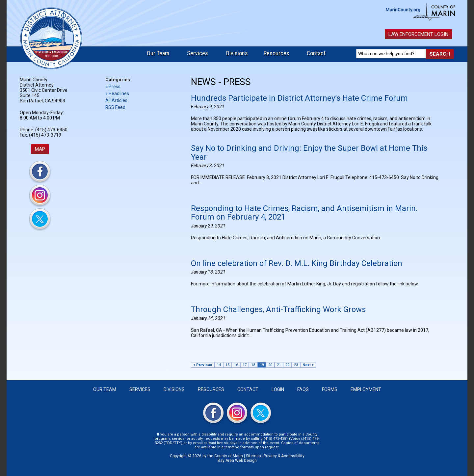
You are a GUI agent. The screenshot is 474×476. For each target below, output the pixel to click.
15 (227, 365)
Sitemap (253, 456)
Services (197, 53)
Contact (316, 53)
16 (236, 365)
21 (279, 365)
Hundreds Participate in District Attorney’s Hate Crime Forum (299, 98)
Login (278, 389)
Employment (366, 389)
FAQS (303, 389)
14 (219, 365)
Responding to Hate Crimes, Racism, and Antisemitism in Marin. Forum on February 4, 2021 (304, 213)
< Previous (203, 365)
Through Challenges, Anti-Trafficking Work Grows (278, 309)
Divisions (237, 53)
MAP (40, 149)
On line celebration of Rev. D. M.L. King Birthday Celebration (297, 263)
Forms (330, 389)
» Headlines (117, 93)
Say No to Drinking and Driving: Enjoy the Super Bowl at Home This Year (309, 152)
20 (270, 365)
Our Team (158, 53)
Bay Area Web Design (237, 461)
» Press (113, 87)
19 (262, 365)
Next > (308, 365)
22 (287, 365)
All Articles (116, 100)
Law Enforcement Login (418, 34)
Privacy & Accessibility (284, 456)
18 (253, 365)
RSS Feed (115, 107)
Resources (276, 53)
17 (245, 365)
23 (296, 365)
